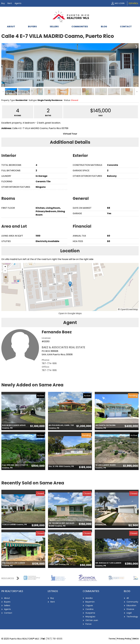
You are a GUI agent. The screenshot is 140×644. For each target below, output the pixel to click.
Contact (126, 27)
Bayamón (90, 602)
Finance (130, 609)
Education (131, 605)
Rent (10, 3)
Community (132, 602)
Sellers (54, 27)
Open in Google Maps (70, 313)
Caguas (89, 605)
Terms (112, 639)
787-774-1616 (49, 363)
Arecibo (89, 598)
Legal (129, 613)
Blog (104, 27)
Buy (3, 3)
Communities (80, 27)
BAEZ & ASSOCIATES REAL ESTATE (63, 347)
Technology (132, 617)
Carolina (89, 609)
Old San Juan (92, 620)
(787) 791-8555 (54, 639)
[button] (70, 284)
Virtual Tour (70, 134)
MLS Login (120, 3)
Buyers (32, 27)
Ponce (88, 624)
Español (133, 3)
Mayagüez (90, 617)
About (11, 27)
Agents (18, 3)
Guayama (90, 613)
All (128, 598)
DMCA (136, 639)
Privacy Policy (124, 639)
